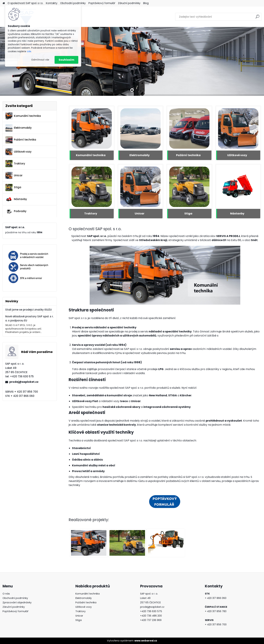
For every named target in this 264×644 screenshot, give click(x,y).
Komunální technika (23, 116)
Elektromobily (19, 128)
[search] (257, 18)
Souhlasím (66, 60)
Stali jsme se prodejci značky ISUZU (28, 310)
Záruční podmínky (129, 3)
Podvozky (16, 211)
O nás (6, 594)
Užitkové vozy (18, 152)
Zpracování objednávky (17, 602)
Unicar (14, 175)
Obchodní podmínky (73, 3)
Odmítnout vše (40, 60)
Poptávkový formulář (102, 3)
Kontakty (52, 3)
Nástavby (16, 199)
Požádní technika (86, 602)
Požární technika (21, 140)
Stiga (13, 187)
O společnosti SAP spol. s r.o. (25, 3)
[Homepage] (4, 3)
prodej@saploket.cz (24, 382)
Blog (146, 3)
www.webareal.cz (146, 641)
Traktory (15, 164)
